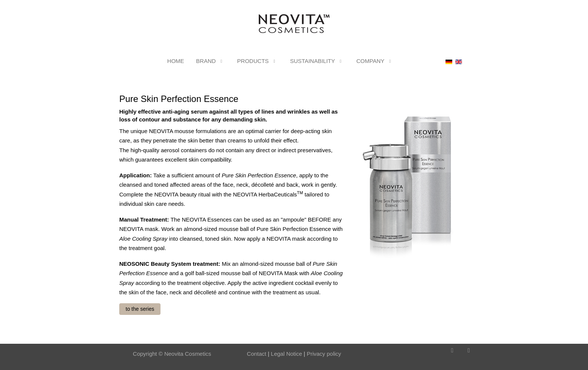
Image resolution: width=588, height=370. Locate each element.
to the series (140, 309)
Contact (256, 354)
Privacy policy (324, 354)
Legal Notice (286, 354)
